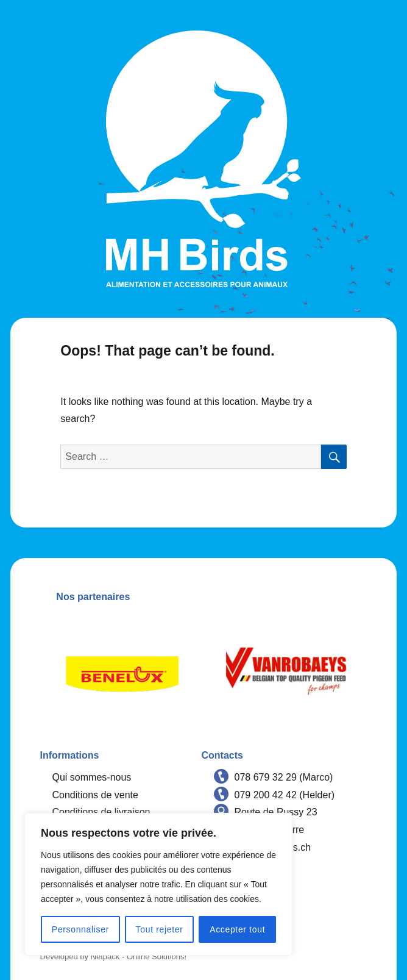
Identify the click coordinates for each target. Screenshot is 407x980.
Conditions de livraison (101, 812)
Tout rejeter (160, 929)
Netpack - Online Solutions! (139, 957)
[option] (122, 671)
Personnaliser (80, 929)
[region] (158, 884)
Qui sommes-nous (92, 777)
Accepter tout (237, 929)
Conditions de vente (95, 795)
